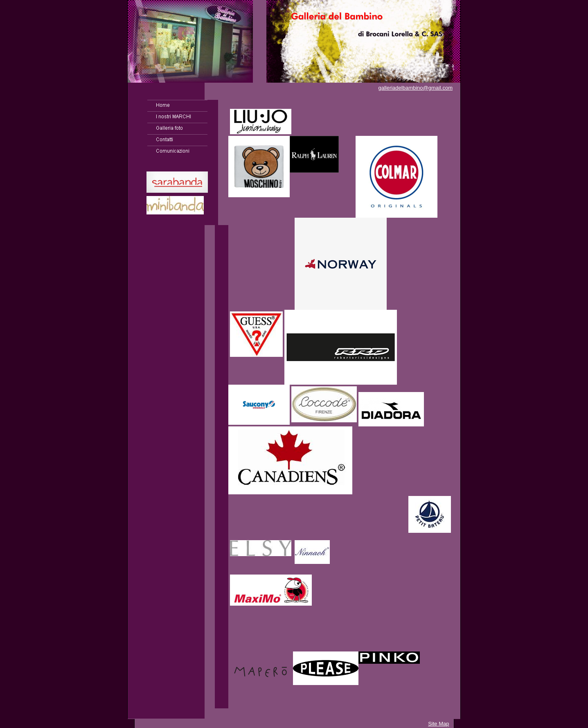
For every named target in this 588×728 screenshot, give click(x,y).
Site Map (438, 724)
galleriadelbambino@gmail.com (415, 88)
